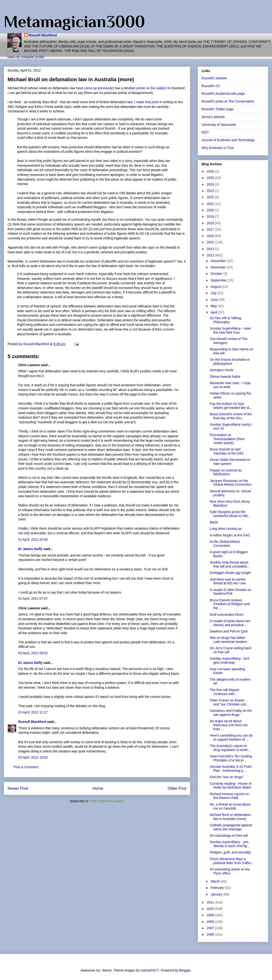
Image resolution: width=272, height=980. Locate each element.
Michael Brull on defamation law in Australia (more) (230, 817)
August (216, 287)
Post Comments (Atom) (107, 801)
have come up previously (94, 88)
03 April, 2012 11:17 (33, 712)
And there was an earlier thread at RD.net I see (228, 581)
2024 (211, 184)
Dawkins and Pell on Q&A (229, 631)
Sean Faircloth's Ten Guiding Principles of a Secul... (231, 758)
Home (98, 788)
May (214, 306)
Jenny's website (213, 117)
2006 (211, 934)
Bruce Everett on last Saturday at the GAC (227, 451)
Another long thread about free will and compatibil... (230, 564)
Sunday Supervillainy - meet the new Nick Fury (230, 330)
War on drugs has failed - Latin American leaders (228, 640)
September (219, 280)
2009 (211, 915)
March (216, 881)
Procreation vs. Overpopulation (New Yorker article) (227, 439)
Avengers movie (222, 370)
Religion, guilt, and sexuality (230, 852)
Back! (214, 522)
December (219, 261)
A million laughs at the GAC (230, 535)
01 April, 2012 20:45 (33, 539)
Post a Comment (26, 767)
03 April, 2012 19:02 (33, 757)
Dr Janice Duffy (30, 549)
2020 (211, 210)
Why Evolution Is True (218, 148)
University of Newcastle (219, 125)
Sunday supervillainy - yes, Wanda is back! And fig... (230, 844)
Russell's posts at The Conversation (228, 101)
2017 (211, 229)
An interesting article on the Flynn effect (230, 871)
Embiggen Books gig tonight (230, 573)
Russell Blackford (43, 35)
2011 (211, 902)
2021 (211, 204)
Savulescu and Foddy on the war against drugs (231, 713)
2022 (211, 197)
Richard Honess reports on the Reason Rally (230, 796)
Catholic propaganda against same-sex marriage (231, 827)
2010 (211, 909)
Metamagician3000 (74, 21)
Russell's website (214, 78)
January (217, 894)
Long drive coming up (226, 529)
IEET (205, 132)
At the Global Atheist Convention (225, 544)
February (218, 888)
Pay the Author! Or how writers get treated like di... (231, 406)
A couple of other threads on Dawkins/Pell (230, 592)
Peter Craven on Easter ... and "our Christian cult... (229, 702)
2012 (211, 255)
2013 (211, 249)
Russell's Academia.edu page (223, 93)
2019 (211, 216)
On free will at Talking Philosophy (226, 320)
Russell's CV (211, 86)
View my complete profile (26, 57)
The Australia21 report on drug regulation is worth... (230, 748)
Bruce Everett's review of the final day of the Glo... (231, 416)
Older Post (177, 788)
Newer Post (18, 788)
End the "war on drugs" (227, 777)
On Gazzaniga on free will (229, 836)
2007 (211, 928)
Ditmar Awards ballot (225, 377)
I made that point (146, 102)
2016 (211, 236)
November (219, 267)
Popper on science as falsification (226, 472)
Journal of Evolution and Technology (228, 140)
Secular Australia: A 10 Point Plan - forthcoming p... (231, 769)
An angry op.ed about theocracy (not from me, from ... (229, 725)
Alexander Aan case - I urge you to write (230, 385)
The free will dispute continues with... (225, 692)
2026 (211, 171)
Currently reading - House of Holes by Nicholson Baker (231, 786)
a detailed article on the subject (144, 88)
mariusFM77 (150, 970)
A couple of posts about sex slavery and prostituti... (230, 623)
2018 (211, 223)
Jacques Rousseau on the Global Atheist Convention (231, 483)
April (214, 312)
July (214, 293)
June (215, 300)
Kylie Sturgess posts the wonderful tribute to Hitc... (230, 514)
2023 (211, 191)
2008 (211, 922)
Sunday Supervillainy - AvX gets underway (230, 660)
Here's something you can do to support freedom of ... (231, 737)
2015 (211, 242)
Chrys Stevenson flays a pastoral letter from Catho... (232, 861)
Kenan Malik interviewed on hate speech (230, 462)
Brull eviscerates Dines (227, 615)
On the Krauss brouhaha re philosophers (230, 362)
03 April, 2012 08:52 (33, 653)
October (217, 274)
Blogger (185, 970)
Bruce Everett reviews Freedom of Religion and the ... (230, 604)
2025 (211, 178)
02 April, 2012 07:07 (33, 598)
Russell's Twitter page (217, 109)
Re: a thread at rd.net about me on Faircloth (230, 806)
